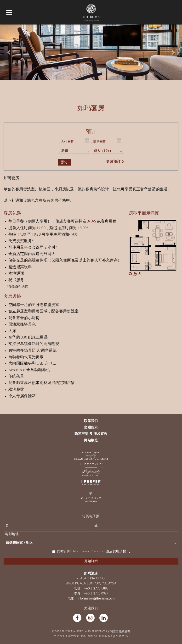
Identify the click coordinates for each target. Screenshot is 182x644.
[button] (9, 52)
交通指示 (91, 428)
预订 (65, 162)
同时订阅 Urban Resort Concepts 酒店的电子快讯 (91, 552)
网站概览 (91, 441)
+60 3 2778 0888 (96, 589)
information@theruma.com (96, 599)
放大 (135, 274)
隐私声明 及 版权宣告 (91, 434)
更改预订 (115, 162)
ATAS (92, 222)
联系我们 (91, 421)
